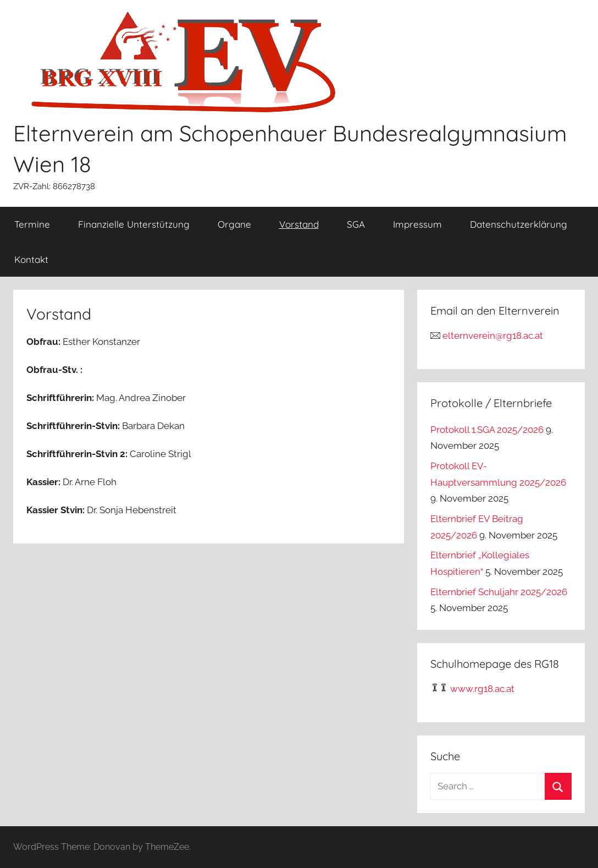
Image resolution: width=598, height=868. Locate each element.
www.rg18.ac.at (482, 689)
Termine (32, 224)
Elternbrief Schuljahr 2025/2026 (499, 592)
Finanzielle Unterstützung (134, 224)
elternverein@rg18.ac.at (493, 336)
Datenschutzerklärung (519, 224)
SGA (356, 224)
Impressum (417, 224)
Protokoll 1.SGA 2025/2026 (487, 430)
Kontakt (31, 259)
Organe (234, 224)
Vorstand (299, 224)
